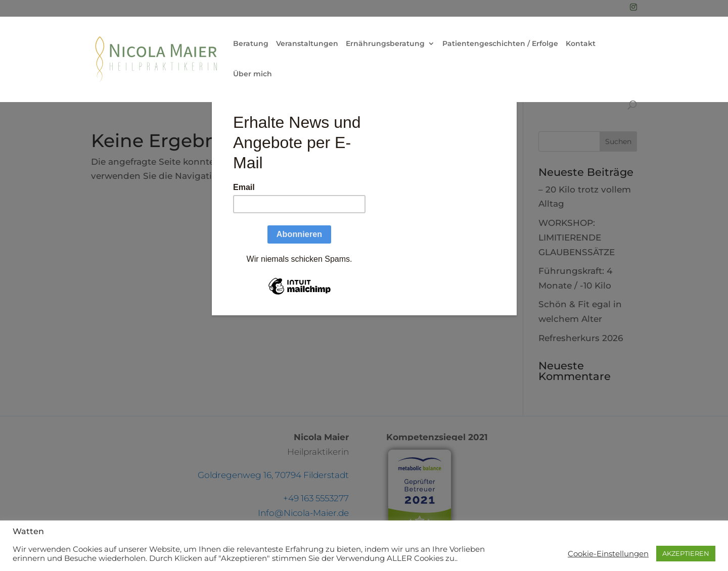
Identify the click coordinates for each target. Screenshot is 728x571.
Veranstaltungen (307, 44)
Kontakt (581, 44)
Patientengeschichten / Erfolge (500, 44)
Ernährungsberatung (385, 44)
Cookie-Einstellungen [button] (608, 554)
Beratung (251, 44)
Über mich (253, 74)
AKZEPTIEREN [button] (686, 553)
